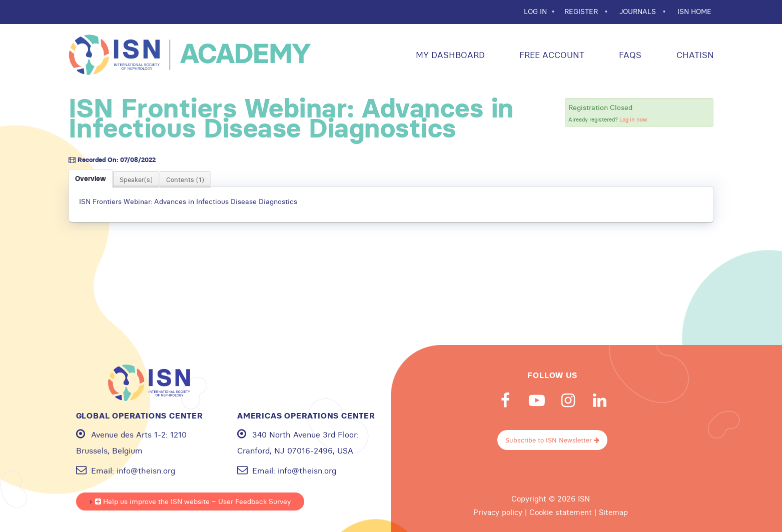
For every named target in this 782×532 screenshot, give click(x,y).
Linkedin (600, 400)
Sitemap (613, 512)
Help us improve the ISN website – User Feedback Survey (193, 501)
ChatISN (694, 55)
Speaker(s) (136, 179)
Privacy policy (498, 512)
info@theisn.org (146, 470)
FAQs (629, 55)
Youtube (537, 400)
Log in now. (634, 119)
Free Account (551, 55)
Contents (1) (185, 179)
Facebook (505, 400)
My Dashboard (449, 55)
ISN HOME (694, 11)
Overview (91, 178)
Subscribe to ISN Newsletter (552, 440)
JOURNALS (639, 11)
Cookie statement (561, 512)
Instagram (568, 400)
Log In (535, 11)
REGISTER (582, 11)
